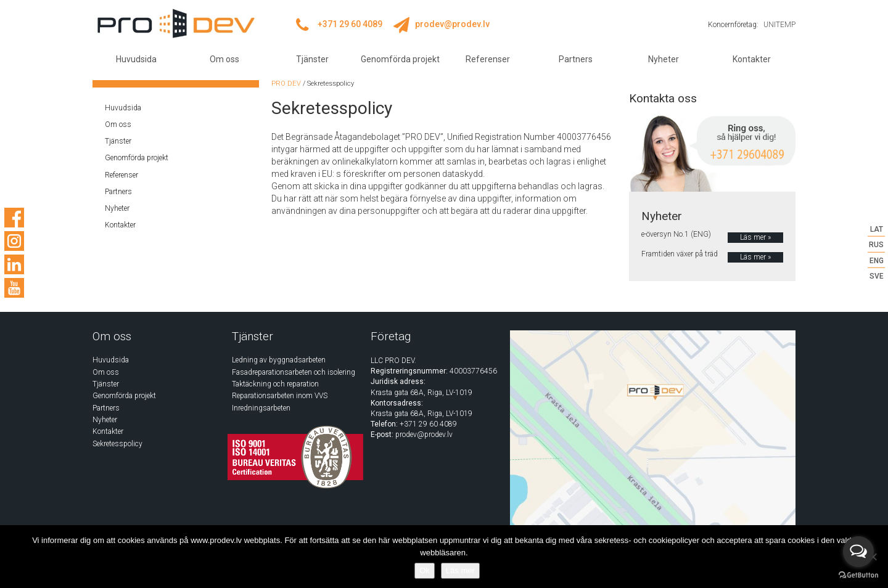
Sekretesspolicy (117, 444)
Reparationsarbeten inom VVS (280, 396)
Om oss (224, 59)
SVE (877, 276)
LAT (877, 229)
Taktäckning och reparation (275, 384)
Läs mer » (755, 237)
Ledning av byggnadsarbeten (279, 360)
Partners (576, 59)
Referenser (488, 59)
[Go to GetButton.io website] (858, 575)
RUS (876, 245)
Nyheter (664, 59)
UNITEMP (779, 25)
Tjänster (312, 59)
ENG (877, 260)
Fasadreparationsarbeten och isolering (294, 372)
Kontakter (752, 59)
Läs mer (460, 570)
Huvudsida (136, 59)
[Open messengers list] (858, 552)
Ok (425, 570)
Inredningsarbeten (261, 408)
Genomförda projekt (400, 59)
